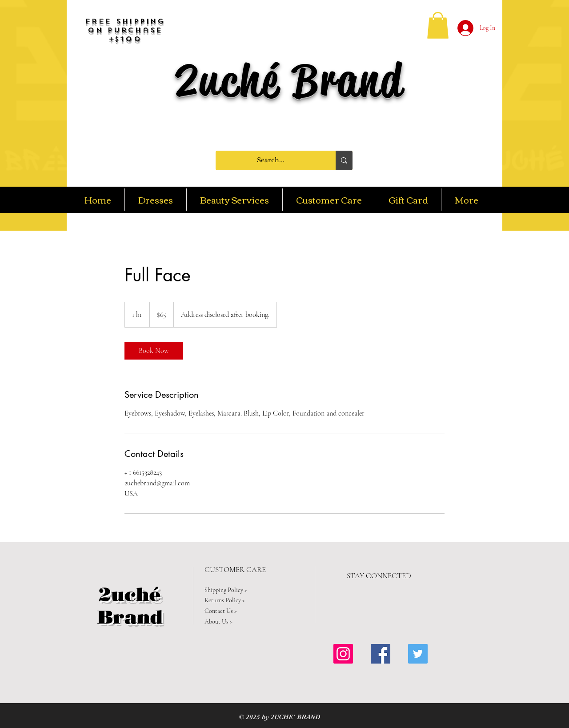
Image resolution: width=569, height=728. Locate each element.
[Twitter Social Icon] (418, 654)
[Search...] (271, 160)
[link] (154, 351)
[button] (438, 25)
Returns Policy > (225, 600)
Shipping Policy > (226, 590)
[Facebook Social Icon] (381, 654)
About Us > (218, 622)
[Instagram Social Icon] (343, 654)
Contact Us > (221, 611)
